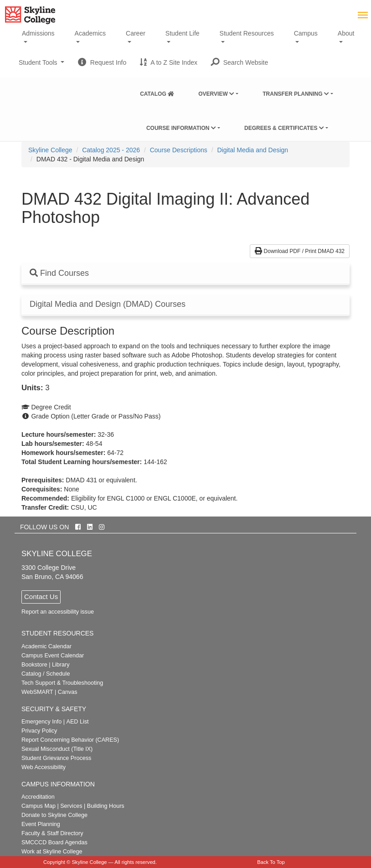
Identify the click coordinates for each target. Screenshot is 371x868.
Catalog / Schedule (46, 674)
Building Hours (106, 806)
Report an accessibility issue (58, 612)
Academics (90, 33)
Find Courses (59, 273)
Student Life (183, 33)
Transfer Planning (296, 94)
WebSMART (37, 692)
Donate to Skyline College (54, 815)
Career (136, 33)
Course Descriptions (179, 150)
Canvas (68, 692)
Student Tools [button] (41, 66)
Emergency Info (41, 722)
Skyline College (50, 150)
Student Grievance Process (56, 758)
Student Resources (247, 33)
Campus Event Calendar (53, 656)
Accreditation (38, 797)
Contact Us (41, 597)
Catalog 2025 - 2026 (111, 150)
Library (61, 665)
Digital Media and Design (252, 150)
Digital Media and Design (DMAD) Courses (108, 304)
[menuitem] (157, 92)
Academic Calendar (46, 646)
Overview (216, 94)
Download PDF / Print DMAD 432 (300, 251)
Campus (306, 33)
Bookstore (34, 665)
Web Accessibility (44, 767)
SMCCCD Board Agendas (54, 842)
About (346, 33)
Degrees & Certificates (284, 128)
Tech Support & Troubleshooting (62, 683)
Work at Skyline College (52, 852)
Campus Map (39, 806)
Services (71, 806)
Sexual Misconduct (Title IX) (57, 749)
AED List (77, 722)
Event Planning (41, 824)
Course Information (181, 128)
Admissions (38, 33)
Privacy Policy (39, 731)
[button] (240, 62)
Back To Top (271, 862)
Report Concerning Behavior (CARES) (70, 740)
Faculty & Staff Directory (52, 833)
